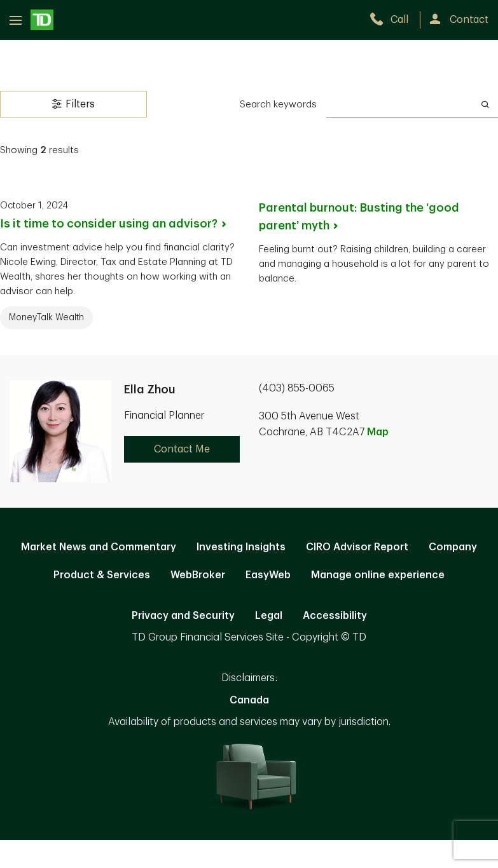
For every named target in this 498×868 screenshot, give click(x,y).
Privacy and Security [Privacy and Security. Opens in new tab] (183, 616)
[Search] (485, 104)
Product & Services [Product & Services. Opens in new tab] (102, 575)
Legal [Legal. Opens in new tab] (269, 616)
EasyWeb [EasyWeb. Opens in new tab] (268, 575)
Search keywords (278, 105)
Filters (73, 104)
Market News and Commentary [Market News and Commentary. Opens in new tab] (99, 547)
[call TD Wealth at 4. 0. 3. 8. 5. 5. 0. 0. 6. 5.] (395, 20)
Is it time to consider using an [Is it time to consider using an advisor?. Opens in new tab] (114, 224)
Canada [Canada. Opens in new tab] (249, 700)
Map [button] (378, 432)
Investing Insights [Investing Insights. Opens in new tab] (241, 547)
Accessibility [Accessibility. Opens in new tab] (335, 616)
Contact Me (182, 449)
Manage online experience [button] (378, 575)
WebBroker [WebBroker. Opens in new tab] (198, 575)
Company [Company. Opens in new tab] (453, 547)
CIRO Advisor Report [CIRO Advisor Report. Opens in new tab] (357, 547)
